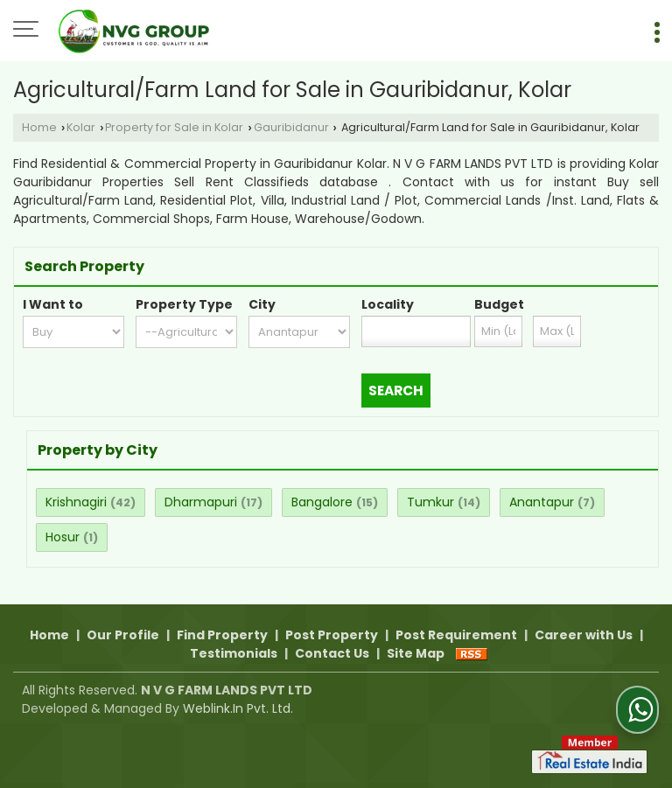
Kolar (81, 127)
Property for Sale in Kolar (174, 127)
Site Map (416, 653)
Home (39, 127)
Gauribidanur (291, 127)
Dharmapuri (201, 502)
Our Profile (123, 635)
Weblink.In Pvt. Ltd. (238, 708)
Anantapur (542, 502)
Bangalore (322, 502)
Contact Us (332, 653)
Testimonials (234, 653)
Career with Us (584, 635)
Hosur (63, 537)
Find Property (222, 635)
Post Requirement (456, 635)
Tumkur (430, 502)
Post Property (332, 635)
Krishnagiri (76, 502)
